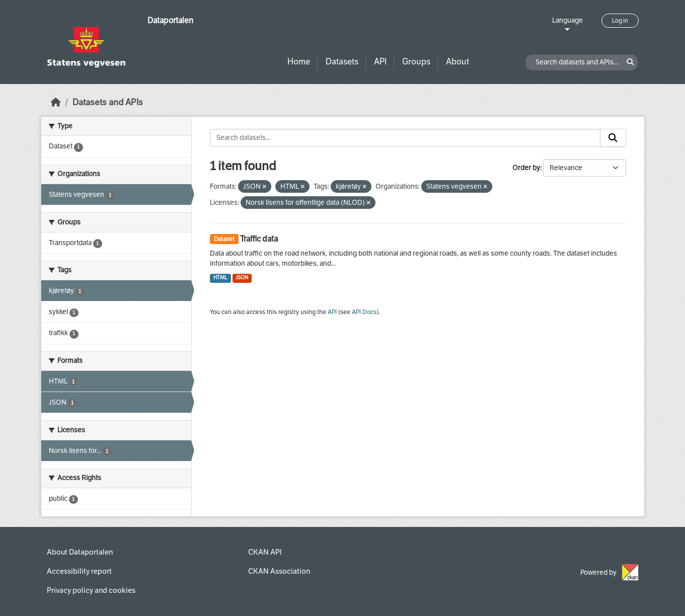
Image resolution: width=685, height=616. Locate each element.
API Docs (364, 312)
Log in (620, 21)
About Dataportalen (80, 552)
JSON (242, 278)
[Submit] (613, 138)
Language (567, 20)
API (380, 62)
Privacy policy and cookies (91, 590)
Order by (526, 168)
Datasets (342, 62)
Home (299, 62)
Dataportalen (170, 20)
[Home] (56, 102)
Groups (416, 62)
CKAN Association (279, 571)
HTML (220, 278)
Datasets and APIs (108, 102)
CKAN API (265, 552)
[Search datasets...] (405, 138)
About (458, 62)
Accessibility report (79, 571)
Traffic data (259, 239)
